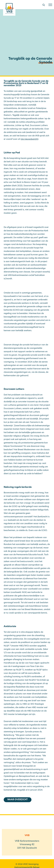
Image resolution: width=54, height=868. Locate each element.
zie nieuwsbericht (29, 139)
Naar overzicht (18, 800)
